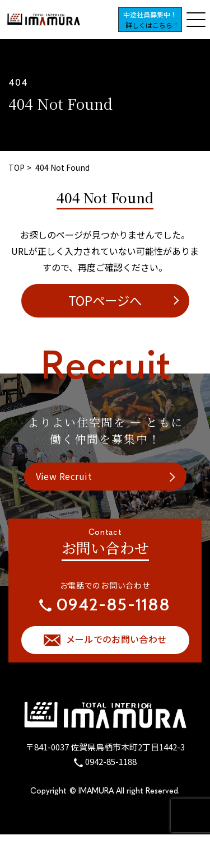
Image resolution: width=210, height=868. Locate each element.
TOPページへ (105, 300)
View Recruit (64, 476)
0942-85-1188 (111, 761)
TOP (17, 167)
